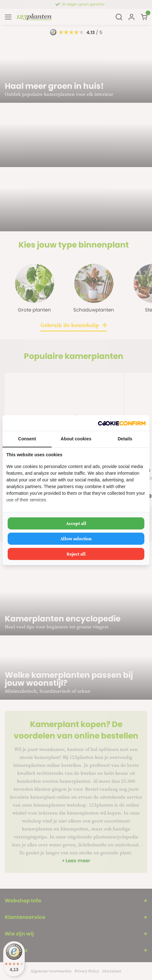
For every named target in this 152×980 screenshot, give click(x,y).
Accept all (76, 523)
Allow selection (76, 539)
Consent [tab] (27, 439)
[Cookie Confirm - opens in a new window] (122, 423)
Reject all (76, 554)
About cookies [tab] (76, 439)
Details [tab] (125, 439)
